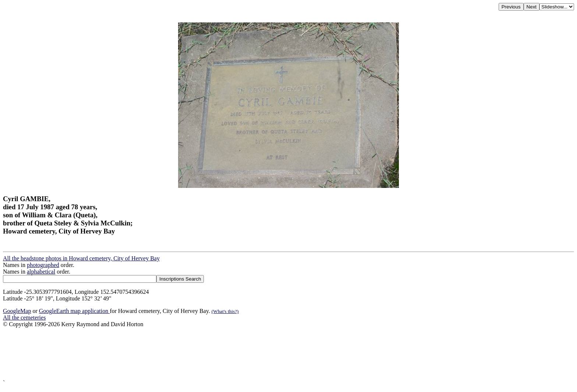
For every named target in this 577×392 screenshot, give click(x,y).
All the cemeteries (24, 318)
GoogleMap (17, 311)
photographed (43, 265)
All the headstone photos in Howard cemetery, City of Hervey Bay (81, 258)
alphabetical (41, 272)
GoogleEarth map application (74, 311)
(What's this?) (225, 311)
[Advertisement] (224, 354)
